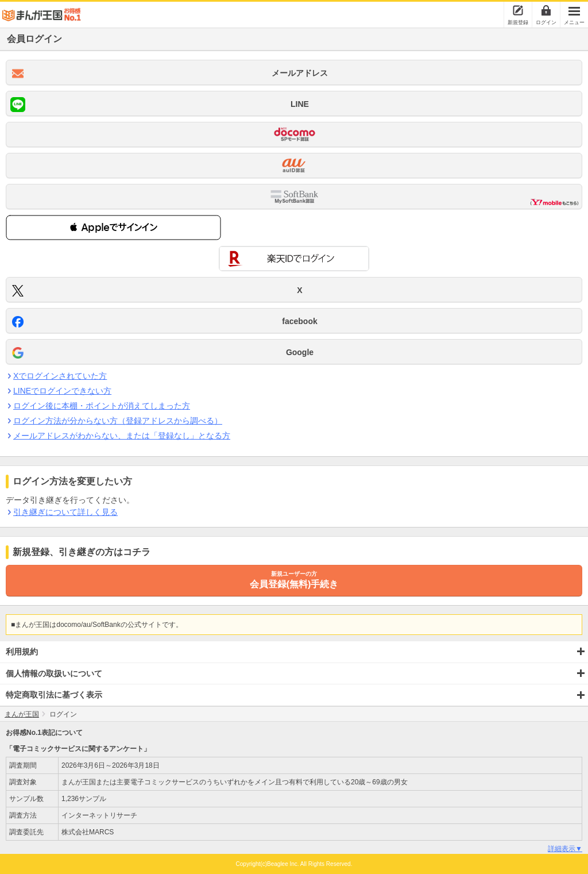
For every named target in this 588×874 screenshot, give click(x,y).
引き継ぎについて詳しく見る (65, 512)
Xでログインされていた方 (60, 376)
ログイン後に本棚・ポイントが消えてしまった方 (101, 406)
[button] (113, 228)
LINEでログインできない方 (62, 391)
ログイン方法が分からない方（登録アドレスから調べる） (117, 421)
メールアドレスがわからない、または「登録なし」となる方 (121, 436)
